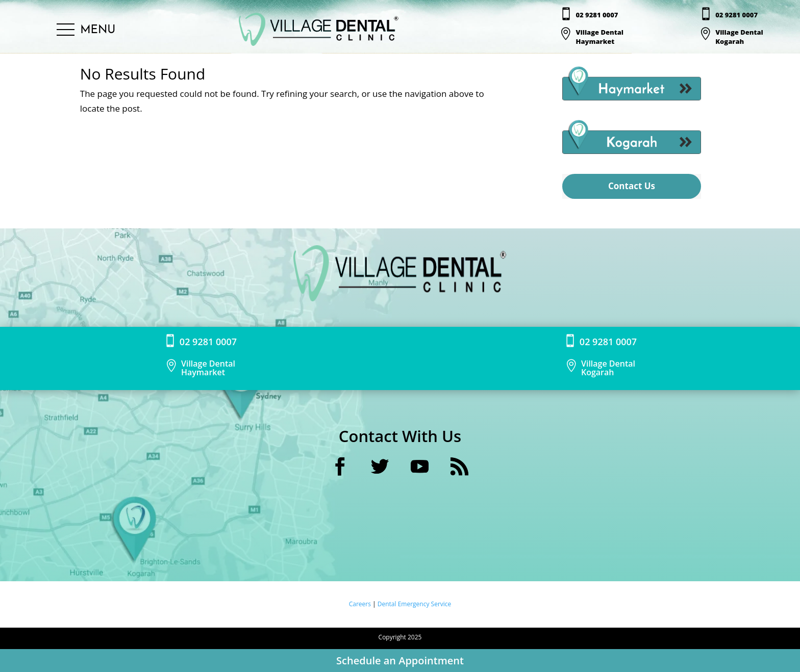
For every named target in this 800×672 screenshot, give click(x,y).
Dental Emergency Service (415, 604)
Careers (361, 604)
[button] (86, 30)
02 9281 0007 (597, 15)
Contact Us (632, 186)
